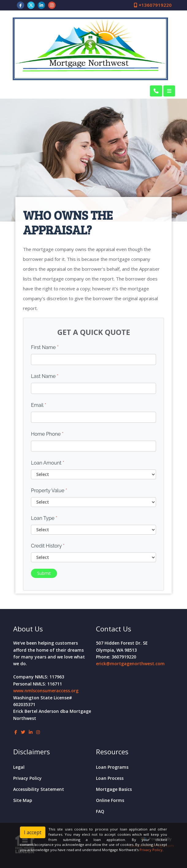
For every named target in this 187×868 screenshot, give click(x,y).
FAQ (100, 811)
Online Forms (110, 800)
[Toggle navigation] (169, 91)
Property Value (49, 491)
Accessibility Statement (39, 789)
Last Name (45, 376)
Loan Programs (112, 767)
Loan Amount (48, 463)
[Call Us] (156, 91)
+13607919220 (153, 5)
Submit (44, 573)
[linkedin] (41, 5)
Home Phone (47, 434)
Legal (19, 767)
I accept (33, 832)
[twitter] (31, 5)
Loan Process (110, 778)
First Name (45, 347)
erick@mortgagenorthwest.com (130, 664)
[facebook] (21, 5)
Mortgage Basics (114, 789)
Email (39, 405)
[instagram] (52, 5)
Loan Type (44, 518)
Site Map (23, 800)
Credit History (48, 546)
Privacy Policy (27, 778)
